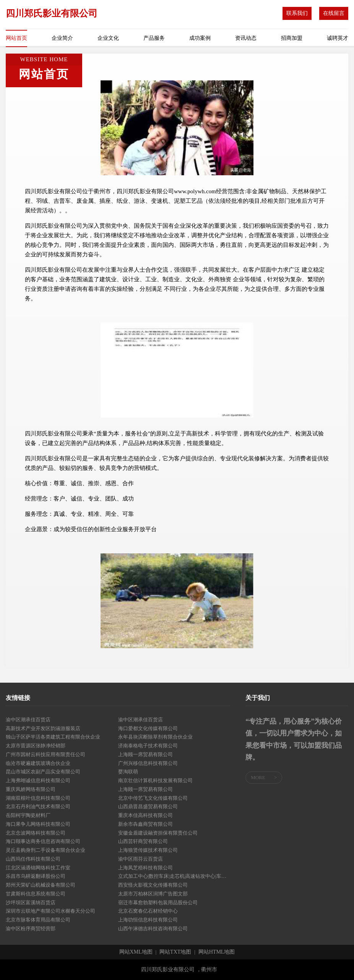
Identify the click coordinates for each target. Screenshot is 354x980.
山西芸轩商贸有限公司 (143, 841)
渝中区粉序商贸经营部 (31, 929)
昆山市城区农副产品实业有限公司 (43, 772)
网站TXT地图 (175, 952)
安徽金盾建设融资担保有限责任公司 (158, 833)
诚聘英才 (338, 38)
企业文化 (108, 38)
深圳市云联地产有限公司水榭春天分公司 (50, 911)
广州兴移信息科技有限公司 (148, 763)
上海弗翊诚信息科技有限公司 (38, 780)
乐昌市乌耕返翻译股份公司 (36, 876)
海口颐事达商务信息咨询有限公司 (43, 841)
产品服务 (154, 38)
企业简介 (62, 38)
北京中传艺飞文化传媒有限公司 (153, 798)
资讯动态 (246, 38)
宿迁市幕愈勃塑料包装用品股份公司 (158, 903)
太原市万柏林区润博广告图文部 (153, 894)
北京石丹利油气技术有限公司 (38, 806)
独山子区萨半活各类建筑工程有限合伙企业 (53, 737)
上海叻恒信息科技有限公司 (148, 920)
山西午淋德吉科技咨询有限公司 (153, 929)
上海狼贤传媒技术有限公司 (148, 850)
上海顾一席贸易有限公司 (145, 754)
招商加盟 (292, 38)
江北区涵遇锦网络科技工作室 (38, 868)
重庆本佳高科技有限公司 (145, 815)
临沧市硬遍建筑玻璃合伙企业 (38, 763)
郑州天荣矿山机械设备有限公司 (41, 885)
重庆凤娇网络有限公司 (31, 789)
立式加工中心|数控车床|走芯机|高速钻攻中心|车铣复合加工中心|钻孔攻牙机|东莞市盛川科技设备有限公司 (174, 876)
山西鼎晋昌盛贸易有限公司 (148, 806)
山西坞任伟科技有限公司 (33, 859)
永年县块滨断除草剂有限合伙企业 (155, 737)
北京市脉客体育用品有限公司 (38, 920)
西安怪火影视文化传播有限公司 (153, 885)
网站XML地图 (136, 952)
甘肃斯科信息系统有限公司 (36, 894)
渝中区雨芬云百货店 (140, 859)
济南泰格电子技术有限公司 (148, 746)
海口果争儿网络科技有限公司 (38, 824)
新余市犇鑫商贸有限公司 (145, 824)
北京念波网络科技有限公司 (36, 833)
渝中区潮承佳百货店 (28, 720)
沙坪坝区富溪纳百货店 (31, 903)
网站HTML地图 (217, 952)
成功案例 (200, 38)
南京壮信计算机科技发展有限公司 (155, 780)
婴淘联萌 (128, 772)
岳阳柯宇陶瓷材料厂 (28, 815)
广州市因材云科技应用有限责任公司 (45, 754)
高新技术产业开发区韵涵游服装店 (43, 728)
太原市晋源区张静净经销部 (36, 746)
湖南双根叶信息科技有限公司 (38, 798)
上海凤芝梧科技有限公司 (145, 868)
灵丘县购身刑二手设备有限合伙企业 (45, 850)
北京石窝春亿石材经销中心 (148, 911)
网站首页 (16, 38)
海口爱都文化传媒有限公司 (148, 728)
